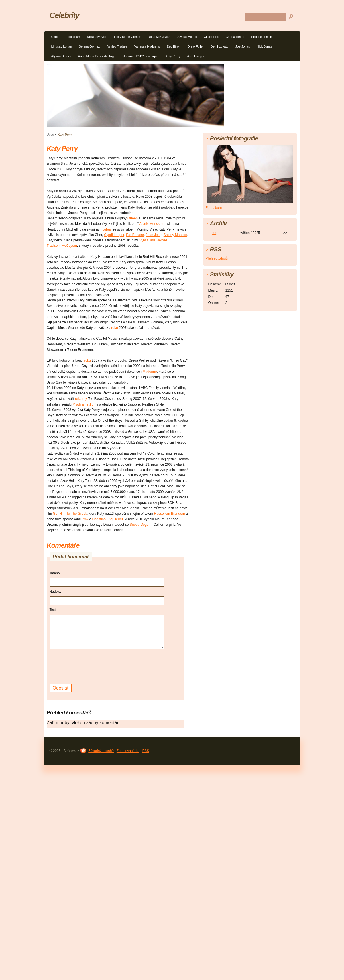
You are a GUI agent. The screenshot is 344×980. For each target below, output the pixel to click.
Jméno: (55, 573)
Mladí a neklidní (84, 404)
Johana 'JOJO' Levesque (141, 56)
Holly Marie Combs (128, 37)
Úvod (55, 37)
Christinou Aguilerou (108, 519)
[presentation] (93, 666)
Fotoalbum (73, 37)
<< (214, 233)
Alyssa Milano (187, 37)
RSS (146, 751)
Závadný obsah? (101, 751)
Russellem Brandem (170, 514)
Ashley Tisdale (117, 46)
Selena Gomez (89, 46)
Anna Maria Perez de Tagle (97, 56)
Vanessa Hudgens (147, 46)
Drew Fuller (196, 46)
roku (114, 328)
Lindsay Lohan (62, 46)
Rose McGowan (159, 37)
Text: (53, 610)
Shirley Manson (175, 235)
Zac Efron (174, 46)
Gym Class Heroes (153, 240)
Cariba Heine (235, 37)
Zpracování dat (128, 751)
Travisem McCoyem (62, 246)
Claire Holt (211, 37)
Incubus (106, 229)
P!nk (85, 519)
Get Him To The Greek (70, 514)
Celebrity (64, 15)
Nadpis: (55, 592)
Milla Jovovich (97, 37)
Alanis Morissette (152, 224)
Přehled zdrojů (217, 258)
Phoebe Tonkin (262, 37)
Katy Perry (173, 56)
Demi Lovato (220, 46)
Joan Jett (153, 235)
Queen (133, 218)
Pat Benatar (135, 235)
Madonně (150, 372)
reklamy (81, 399)
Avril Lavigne (196, 56)
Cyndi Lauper (114, 235)
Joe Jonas (243, 46)
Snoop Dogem (141, 525)
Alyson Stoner (61, 56)
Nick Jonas (265, 46)
